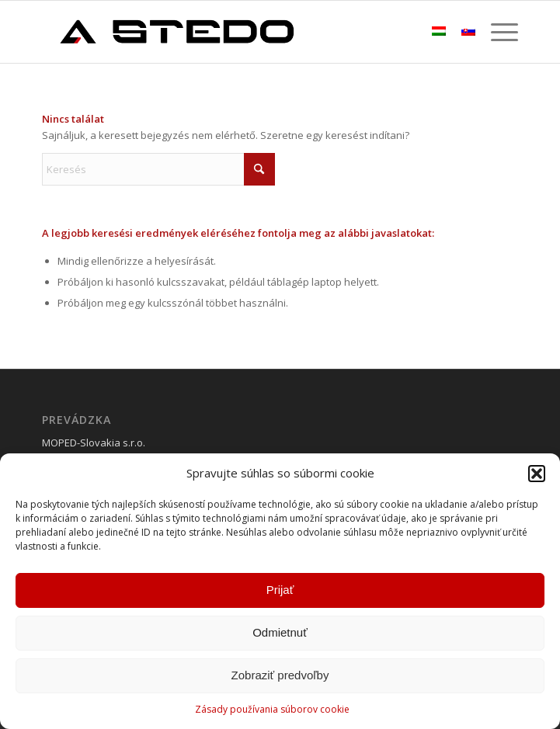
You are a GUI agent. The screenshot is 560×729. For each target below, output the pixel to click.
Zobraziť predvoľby (280, 675)
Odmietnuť (280, 632)
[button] (537, 474)
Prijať (280, 590)
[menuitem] (497, 32)
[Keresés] (158, 169)
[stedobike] (232, 32)
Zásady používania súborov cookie (272, 709)
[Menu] (497, 32)
